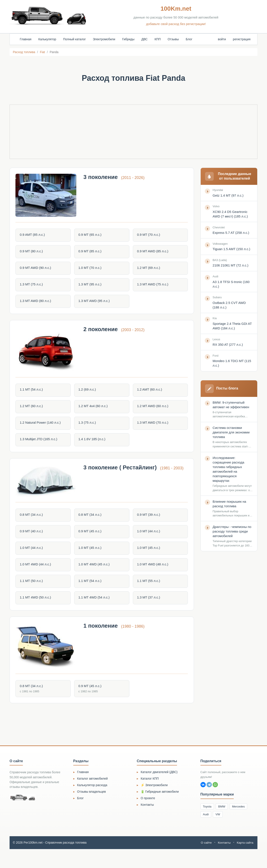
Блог (189, 39)
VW (219, 833)
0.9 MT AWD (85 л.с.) (153, 253)
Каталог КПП (150, 797)
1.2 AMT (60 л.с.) (149, 396)
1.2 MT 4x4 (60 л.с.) (94, 412)
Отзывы (173, 39)
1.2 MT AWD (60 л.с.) (153, 412)
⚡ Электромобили (154, 803)
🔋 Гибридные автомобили (160, 810)
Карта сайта (245, 861)
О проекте (148, 816)
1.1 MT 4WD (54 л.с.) (95, 609)
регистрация (242, 39)
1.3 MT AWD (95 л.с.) (95, 303)
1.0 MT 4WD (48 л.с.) (153, 576)
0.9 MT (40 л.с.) (33, 542)
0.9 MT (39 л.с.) (149, 525)
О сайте (205, 861)
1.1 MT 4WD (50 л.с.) (37, 609)
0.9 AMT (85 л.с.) (34, 236)
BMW (223, 825)
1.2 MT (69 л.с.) (149, 270)
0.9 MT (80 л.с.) (33, 253)
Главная (26, 39)
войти (222, 39)
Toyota (208, 825)
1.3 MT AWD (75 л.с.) (153, 286)
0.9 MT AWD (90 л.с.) (37, 270)
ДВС (144, 39)
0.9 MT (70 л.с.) (149, 236)
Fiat (42, 52)
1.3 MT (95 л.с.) (91, 286)
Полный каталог (74, 39)
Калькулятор (47, 39)
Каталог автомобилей (93, 797)
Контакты (147, 823)
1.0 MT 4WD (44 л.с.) (37, 576)
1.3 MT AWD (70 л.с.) (153, 429)
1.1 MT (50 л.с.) (33, 593)
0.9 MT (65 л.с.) (91, 236)
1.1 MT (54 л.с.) (33, 396)
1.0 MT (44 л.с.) (149, 542)
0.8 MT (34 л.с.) (33, 525)
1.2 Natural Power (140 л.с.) (42, 429)
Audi (206, 833)
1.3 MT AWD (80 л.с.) (37, 303)
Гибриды (128, 39)
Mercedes (241, 825)
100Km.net (176, 9)
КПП (158, 39)
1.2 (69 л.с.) (88, 396)
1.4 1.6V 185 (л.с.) (93, 446)
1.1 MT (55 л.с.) (149, 593)
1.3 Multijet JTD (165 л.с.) (40, 446)
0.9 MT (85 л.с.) (91, 253)
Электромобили (104, 39)
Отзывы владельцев (92, 810)
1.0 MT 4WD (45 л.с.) (95, 576)
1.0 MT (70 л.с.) (91, 270)
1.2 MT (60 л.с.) (33, 412)
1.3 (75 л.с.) (88, 429)
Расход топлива (24, 52)
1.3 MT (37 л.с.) (149, 609)
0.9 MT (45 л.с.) (91, 542)
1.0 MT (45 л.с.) (91, 559)
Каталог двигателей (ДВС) (159, 790)
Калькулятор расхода (92, 803)
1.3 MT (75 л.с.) (33, 286)
